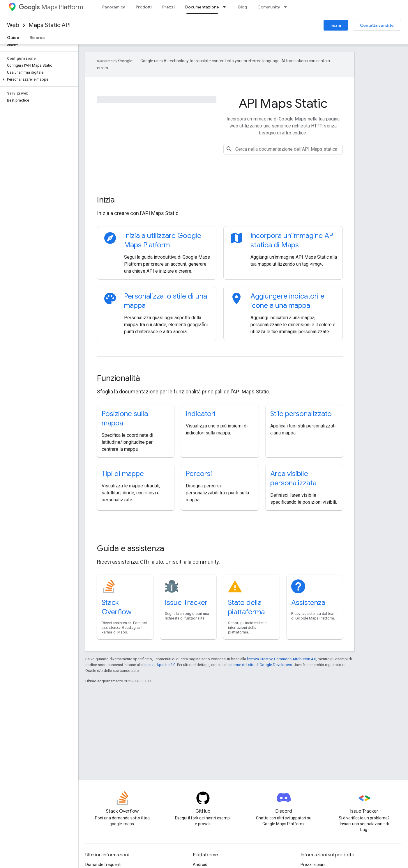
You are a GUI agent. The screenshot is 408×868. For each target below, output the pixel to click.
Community (269, 7)
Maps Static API (50, 25)
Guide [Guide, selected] (13, 38)
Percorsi (199, 474)
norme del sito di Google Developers (261, 665)
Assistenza (308, 603)
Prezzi (168, 7)
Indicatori (201, 414)
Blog (243, 7)
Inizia (336, 25)
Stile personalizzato (301, 414)
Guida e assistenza (131, 548)
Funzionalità (119, 378)
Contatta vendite (377, 25)
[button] (38, 79)
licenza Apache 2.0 (159, 665)
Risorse (37, 38)
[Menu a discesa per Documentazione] (226, 7)
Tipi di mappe (123, 474)
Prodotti (144, 7)
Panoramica (114, 7)
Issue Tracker (186, 603)
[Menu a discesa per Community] (287, 7)
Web (13, 25)
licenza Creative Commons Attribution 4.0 (281, 659)
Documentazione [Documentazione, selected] (202, 7)
